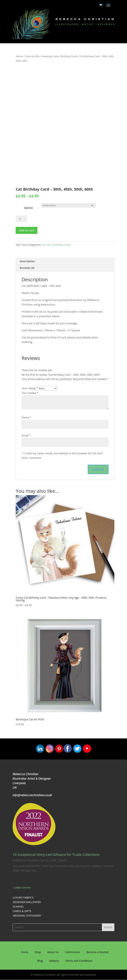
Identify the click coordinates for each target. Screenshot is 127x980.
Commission (73, 952)
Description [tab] (27, 261)
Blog (40, 961)
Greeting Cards (50, 56)
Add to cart (26, 230)
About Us (53, 952)
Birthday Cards (69, 56)
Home (19, 56)
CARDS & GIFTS (22, 911)
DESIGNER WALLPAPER (27, 902)
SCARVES (18, 907)
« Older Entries (22, 888)
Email (26, 435)
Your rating (29, 388)
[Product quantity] (21, 219)
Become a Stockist (98, 952)
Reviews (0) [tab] (27, 268)
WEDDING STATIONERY (27, 916)
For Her (47, 245)
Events (63, 860)
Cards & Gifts (32, 56)
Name (26, 417)
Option (28, 208)
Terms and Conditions (79, 961)
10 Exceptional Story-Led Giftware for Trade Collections (56, 855)
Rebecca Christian (27, 860)
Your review (30, 393)
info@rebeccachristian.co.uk (32, 795)
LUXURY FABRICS (23, 898)
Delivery (54, 961)
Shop (38, 952)
